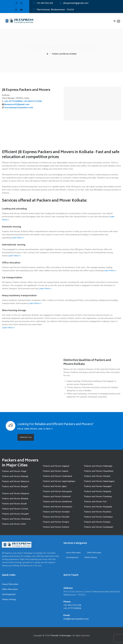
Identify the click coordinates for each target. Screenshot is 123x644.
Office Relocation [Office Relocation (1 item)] (94, 553)
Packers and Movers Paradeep (98, 496)
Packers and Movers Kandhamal (57, 502)
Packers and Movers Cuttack (15, 509)
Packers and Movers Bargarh (15, 486)
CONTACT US (26, 437)
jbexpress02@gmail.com (76, 3)
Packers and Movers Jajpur (55, 486)
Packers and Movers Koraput (56, 522)
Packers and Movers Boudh (14, 504)
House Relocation (10, 584)
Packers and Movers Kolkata (56, 527)
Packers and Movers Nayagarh (98, 486)
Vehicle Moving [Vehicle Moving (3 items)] (90, 557)
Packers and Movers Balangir (15, 476)
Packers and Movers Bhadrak (15, 499)
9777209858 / (16, 101)
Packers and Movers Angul (14, 471)
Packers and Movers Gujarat (56, 471)
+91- (7, 101)
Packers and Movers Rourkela (98, 512)
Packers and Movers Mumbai (97, 476)
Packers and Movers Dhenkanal (16, 519)
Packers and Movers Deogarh (15, 514)
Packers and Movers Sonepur (97, 522)
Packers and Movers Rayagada (98, 507)
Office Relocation (10, 589)
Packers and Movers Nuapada (98, 491)
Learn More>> (18, 238)
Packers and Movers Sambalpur (98, 517)
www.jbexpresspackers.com (19, 108)
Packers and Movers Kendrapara (58, 507)
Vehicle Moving (9, 599)
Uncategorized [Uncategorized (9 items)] (72, 557)
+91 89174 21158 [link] (33, 101)
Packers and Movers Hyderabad (57, 476)
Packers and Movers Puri (95, 502)
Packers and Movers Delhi (14, 524)
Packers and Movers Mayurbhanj (99, 471)
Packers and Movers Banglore (16, 493)
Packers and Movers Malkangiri (98, 466)
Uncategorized (9, 594)
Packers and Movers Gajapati (56, 466)
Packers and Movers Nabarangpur (99, 481)
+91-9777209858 (72, 608)
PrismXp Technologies (61, 636)
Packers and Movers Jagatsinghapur (59, 481)
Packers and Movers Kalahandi (57, 496)
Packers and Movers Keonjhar (56, 512)
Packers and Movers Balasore (16, 481)
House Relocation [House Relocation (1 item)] (73, 553)
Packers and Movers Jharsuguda (57, 491)
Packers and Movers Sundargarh (99, 527)
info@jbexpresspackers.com (76, 619)
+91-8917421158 (45, 3)
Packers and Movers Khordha (56, 517)
